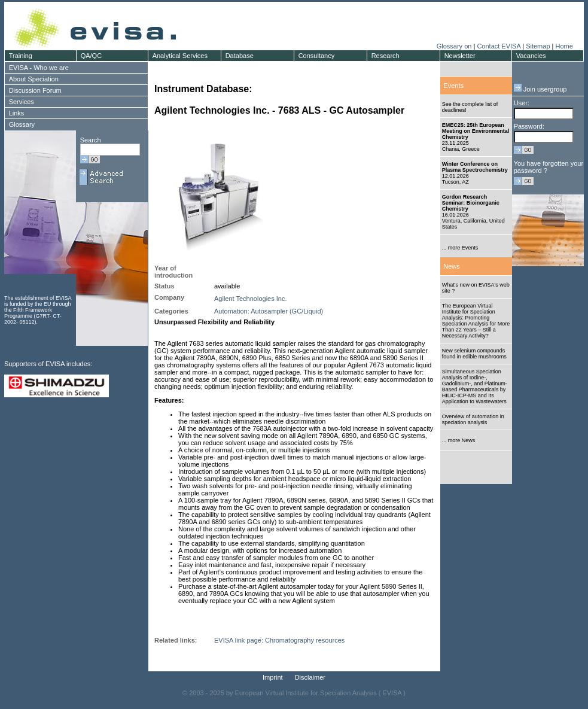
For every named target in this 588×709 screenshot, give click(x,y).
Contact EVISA (499, 46)
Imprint (273, 677)
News (452, 266)
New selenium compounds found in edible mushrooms (474, 354)
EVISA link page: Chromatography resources (279, 640)
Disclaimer (310, 677)
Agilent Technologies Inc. (251, 299)
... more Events (460, 248)
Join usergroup (540, 89)
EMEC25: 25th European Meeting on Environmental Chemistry (476, 131)
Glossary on (455, 46)
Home (564, 46)
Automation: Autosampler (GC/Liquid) (269, 311)
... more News (459, 440)
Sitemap (538, 46)
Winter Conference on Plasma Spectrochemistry (475, 167)
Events (453, 86)
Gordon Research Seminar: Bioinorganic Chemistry (471, 203)
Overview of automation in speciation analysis (473, 419)
